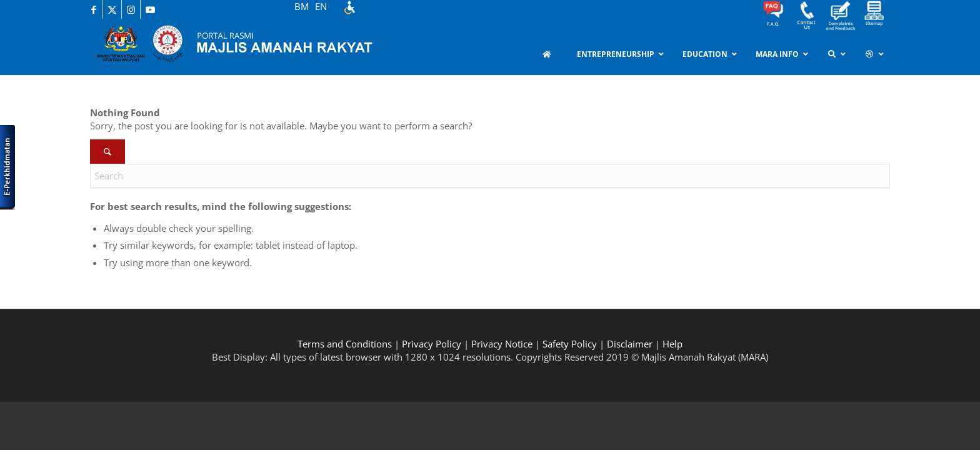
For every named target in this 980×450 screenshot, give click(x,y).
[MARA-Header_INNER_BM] (246, 47)
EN (321, 6)
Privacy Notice (502, 344)
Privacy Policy (432, 344)
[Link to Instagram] (131, 9)
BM (302, 6)
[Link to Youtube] (150, 9)
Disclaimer (630, 344)
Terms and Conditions (345, 344)
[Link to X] (112, 9)
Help (672, 344)
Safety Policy (570, 344)
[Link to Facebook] (93, 9)
